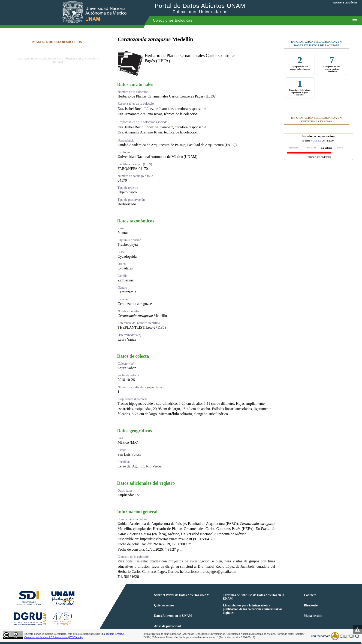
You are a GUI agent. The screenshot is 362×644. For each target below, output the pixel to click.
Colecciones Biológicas (173, 20)
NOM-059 (316, 141)
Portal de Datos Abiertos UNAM (200, 8)
